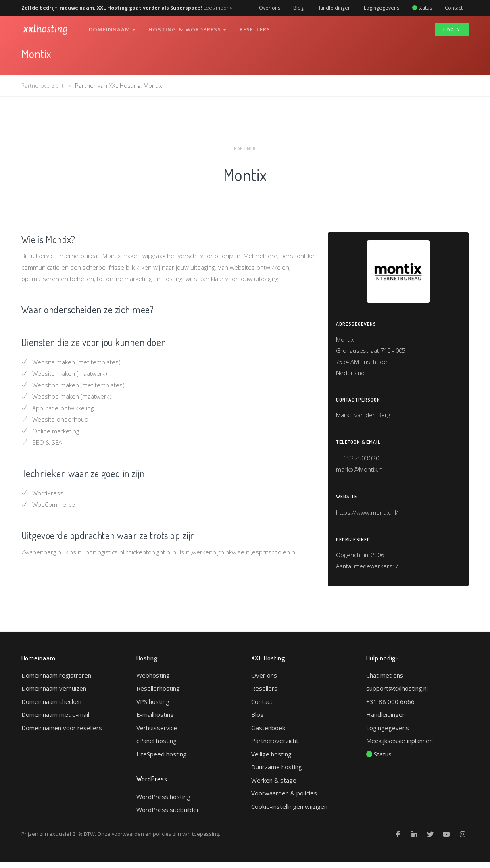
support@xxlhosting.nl (397, 694)
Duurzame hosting (277, 773)
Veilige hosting (271, 760)
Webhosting (153, 681)
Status (422, 8)
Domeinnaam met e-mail (55, 720)
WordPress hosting (163, 803)
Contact (454, 8)
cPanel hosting (156, 747)
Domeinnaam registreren (56, 681)
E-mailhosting (155, 720)
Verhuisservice (157, 734)
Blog (298, 8)
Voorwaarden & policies (284, 799)
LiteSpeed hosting (162, 760)
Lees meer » (218, 8)
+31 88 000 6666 (390, 708)
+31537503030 (358, 462)
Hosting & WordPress (188, 27)
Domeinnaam (113, 27)
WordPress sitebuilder (168, 816)
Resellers (256, 27)
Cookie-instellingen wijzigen (289, 812)
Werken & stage (274, 786)
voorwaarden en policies (142, 840)
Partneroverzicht (44, 85)
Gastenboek (268, 734)
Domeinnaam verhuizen (54, 694)
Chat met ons (385, 681)
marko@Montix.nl (360, 473)
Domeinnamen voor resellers (62, 734)
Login (452, 28)
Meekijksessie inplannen (399, 747)
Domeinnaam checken (51, 708)
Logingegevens (382, 8)
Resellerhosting (158, 694)
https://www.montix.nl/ (367, 517)
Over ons (270, 8)
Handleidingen (334, 8)
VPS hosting (153, 708)
